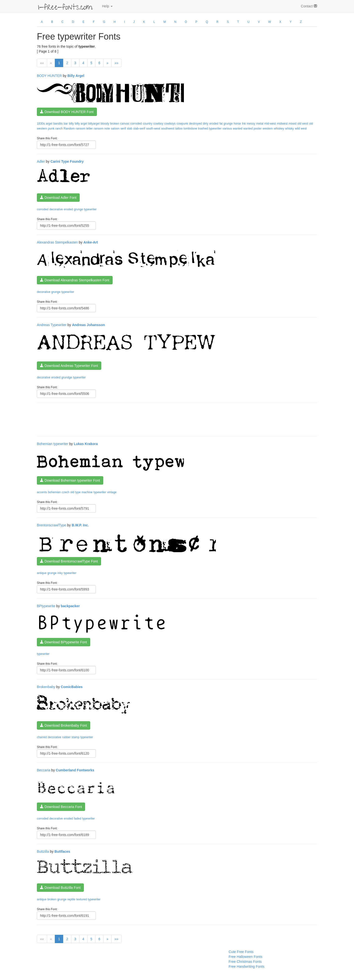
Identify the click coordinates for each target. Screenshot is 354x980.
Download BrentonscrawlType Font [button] (69, 561)
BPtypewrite (46, 606)
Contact (309, 6)
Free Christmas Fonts (245, 962)
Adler (41, 161)
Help (107, 6)
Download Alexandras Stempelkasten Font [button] (75, 280)
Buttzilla (43, 851)
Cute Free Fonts (241, 952)
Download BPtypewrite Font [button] (64, 642)
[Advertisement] (126, 419)
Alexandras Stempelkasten (57, 242)
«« (42, 63)
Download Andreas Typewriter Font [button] (69, 366)
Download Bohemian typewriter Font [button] (70, 480)
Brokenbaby (46, 687)
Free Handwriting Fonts (247, 966)
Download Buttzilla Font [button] (60, 888)
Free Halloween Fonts (245, 957)
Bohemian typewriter (53, 444)
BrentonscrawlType (52, 525)
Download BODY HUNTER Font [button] (67, 112)
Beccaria (44, 770)
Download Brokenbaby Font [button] (64, 725)
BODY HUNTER (49, 76)
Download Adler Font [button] (58, 198)
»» (117, 63)
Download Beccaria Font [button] (61, 807)
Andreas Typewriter (52, 325)
